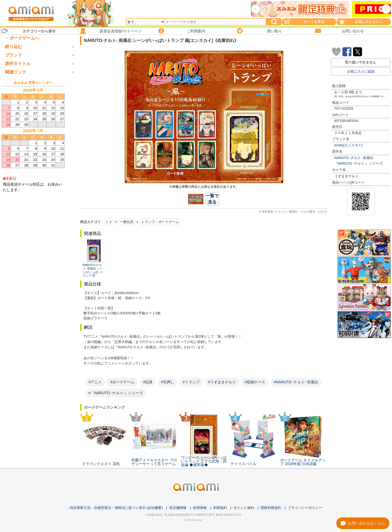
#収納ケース (255, 382)
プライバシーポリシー (305, 508)
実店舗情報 (178, 508)
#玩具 (148, 382)
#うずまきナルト (222, 382)
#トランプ (191, 382)
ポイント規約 (244, 508)
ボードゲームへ (24, 38)
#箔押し (168, 382)
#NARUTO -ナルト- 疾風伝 (296, 382)
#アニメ (95, 382)
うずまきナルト (347, 176)
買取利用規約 (271, 508)
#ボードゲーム (122, 382)
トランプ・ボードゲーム (160, 222)
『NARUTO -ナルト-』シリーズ (359, 163)
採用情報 (200, 508)
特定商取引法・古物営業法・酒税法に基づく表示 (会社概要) (116, 508)
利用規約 (220, 508)
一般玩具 (127, 222)
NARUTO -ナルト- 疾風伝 (354, 158)
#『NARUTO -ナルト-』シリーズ (116, 393)
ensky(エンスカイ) (349, 145)
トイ (109, 222)
